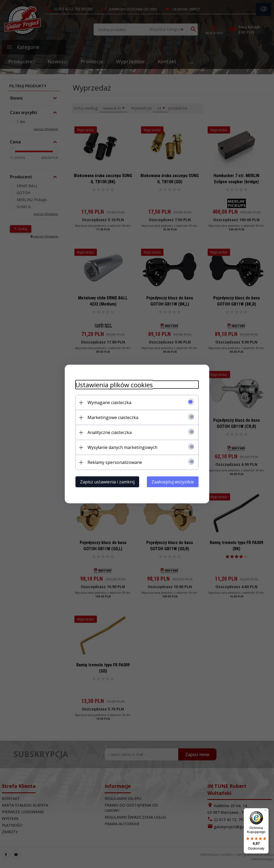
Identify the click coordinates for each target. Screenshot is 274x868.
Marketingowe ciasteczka (113, 417)
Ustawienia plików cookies (114, 385)
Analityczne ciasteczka (110, 432)
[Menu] (265, 811)
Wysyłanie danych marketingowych (122, 447)
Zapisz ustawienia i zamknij (107, 482)
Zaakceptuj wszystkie (173, 482)
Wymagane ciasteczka (109, 402)
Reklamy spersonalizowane (115, 462)
